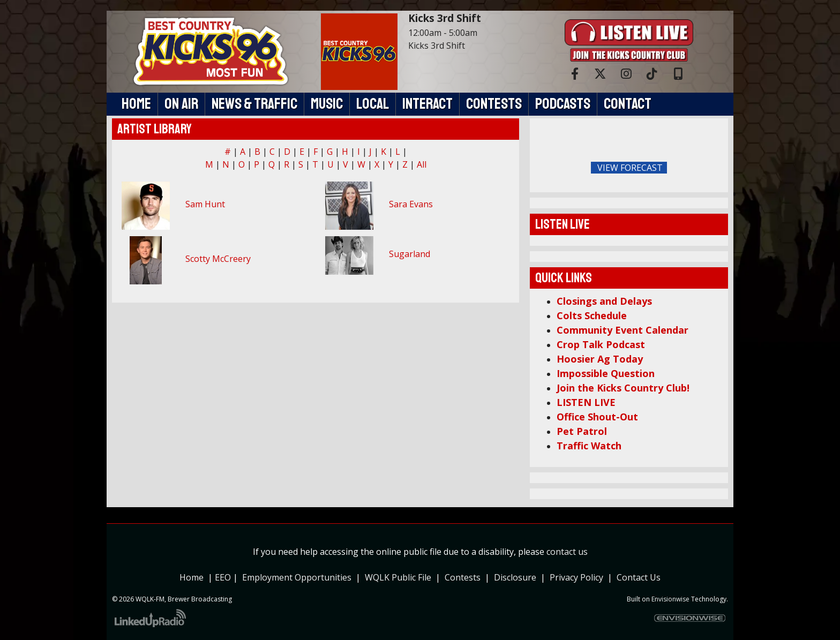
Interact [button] (427, 104)
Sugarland (410, 254)
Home (192, 577)
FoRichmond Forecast (704, 168)
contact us (567, 552)
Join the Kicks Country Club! (623, 388)
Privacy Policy (579, 577)
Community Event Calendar (622, 330)
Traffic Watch (589, 446)
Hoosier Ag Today (600, 359)
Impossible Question (606, 373)
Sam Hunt (205, 204)
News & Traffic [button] (254, 104)
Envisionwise (670, 599)
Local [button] (373, 104)
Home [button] (136, 104)
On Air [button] (181, 104)
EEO (223, 577)
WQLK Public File (398, 577)
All (422, 164)
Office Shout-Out (597, 417)
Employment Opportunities (297, 577)
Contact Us (639, 577)
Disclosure (515, 577)
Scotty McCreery (218, 259)
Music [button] (327, 104)
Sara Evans (411, 204)
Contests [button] (494, 104)
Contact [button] (628, 104)
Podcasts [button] (563, 104)
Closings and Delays (604, 301)
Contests (463, 577)
